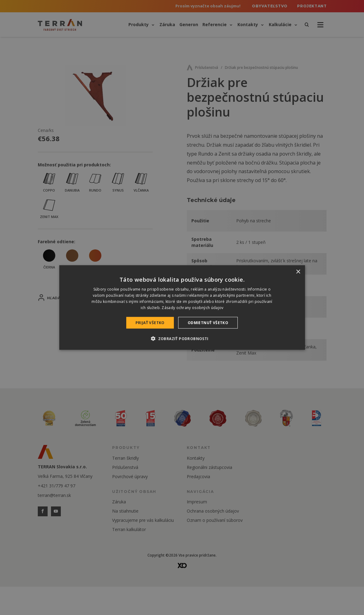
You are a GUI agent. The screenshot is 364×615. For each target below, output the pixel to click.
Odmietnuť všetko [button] (208, 322)
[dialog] (182, 308)
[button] (182, 338)
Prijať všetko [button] (150, 322)
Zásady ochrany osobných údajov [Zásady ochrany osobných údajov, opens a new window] (192, 307)
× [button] (298, 272)
